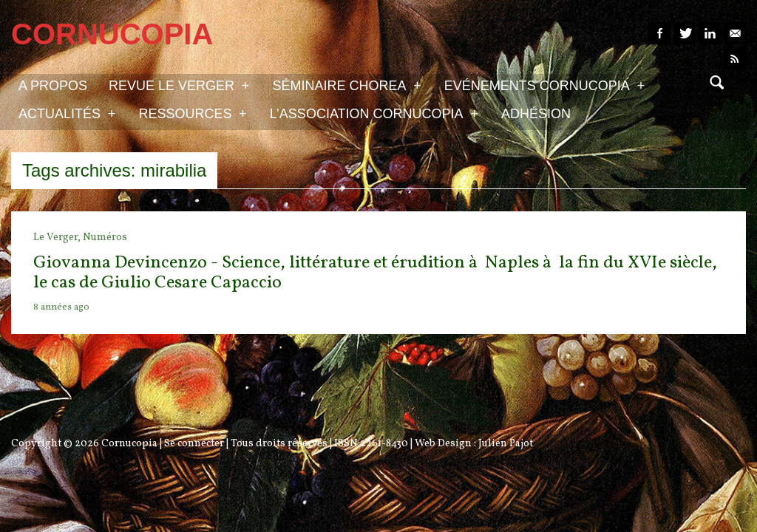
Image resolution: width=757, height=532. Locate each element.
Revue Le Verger (179, 85)
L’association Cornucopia (374, 113)
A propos (53, 86)
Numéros (105, 238)
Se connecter (194, 444)
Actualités (67, 113)
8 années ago (61, 307)
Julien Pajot (506, 444)
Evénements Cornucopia (544, 85)
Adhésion (536, 114)
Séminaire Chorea (346, 85)
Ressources (192, 113)
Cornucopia (129, 444)
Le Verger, (58, 238)
